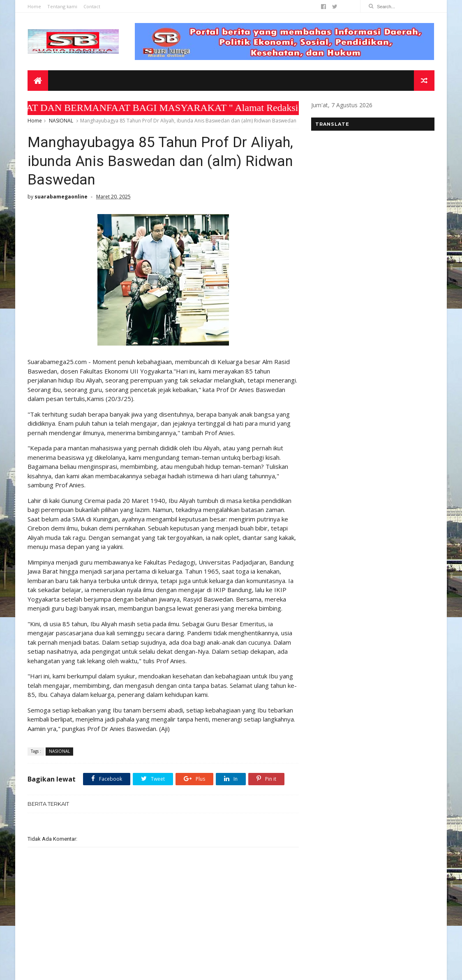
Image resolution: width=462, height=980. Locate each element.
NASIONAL (61, 121)
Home (34, 6)
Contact (92, 6)
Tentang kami (62, 6)
